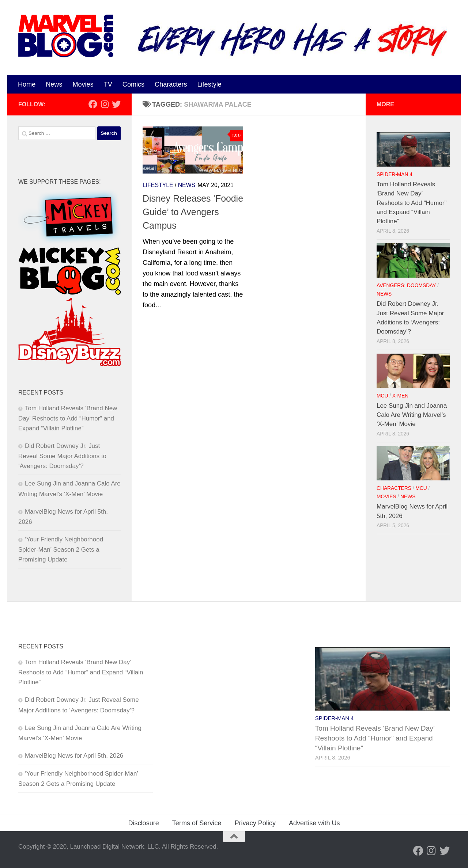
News (54, 84)
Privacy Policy (255, 823)
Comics (133, 84)
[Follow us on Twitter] (116, 104)
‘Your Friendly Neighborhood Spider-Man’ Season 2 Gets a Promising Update (61, 549)
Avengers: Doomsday (406, 285)
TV (108, 84)
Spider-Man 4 (395, 174)
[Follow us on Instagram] (105, 104)
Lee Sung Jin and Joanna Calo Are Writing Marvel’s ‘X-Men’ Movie (412, 415)
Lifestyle (210, 84)
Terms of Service (197, 823)
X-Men (400, 396)
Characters (171, 84)
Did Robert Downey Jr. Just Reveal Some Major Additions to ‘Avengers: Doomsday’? (62, 456)
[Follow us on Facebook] (93, 104)
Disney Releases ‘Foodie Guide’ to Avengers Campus (193, 212)
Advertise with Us (314, 823)
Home (27, 84)
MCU (382, 396)
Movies (83, 84)
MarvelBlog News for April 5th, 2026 (74, 756)
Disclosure (143, 823)
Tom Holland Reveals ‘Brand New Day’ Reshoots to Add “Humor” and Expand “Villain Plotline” (68, 418)
